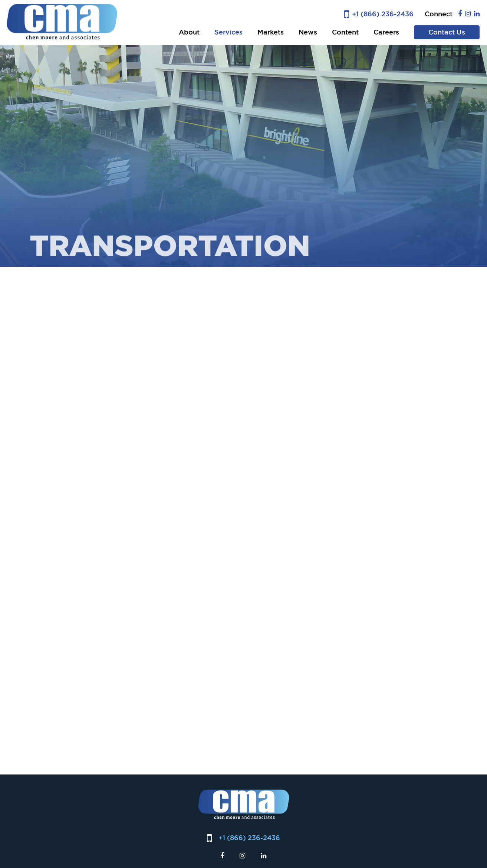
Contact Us (447, 32)
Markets (271, 32)
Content (345, 32)
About (189, 32)
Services (228, 32)
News (308, 32)
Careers (386, 32)
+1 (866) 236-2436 (383, 14)
